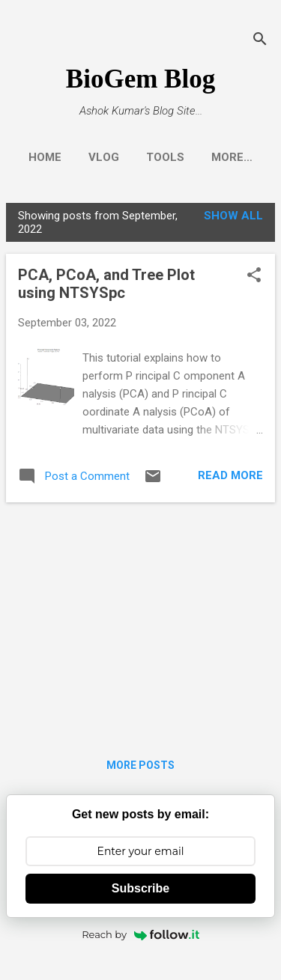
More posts (140, 765)
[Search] (260, 41)
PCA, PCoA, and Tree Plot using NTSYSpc (106, 284)
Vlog (104, 157)
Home (45, 157)
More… (232, 157)
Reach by (140, 934)
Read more (230, 475)
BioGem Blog (140, 79)
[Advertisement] (140, 619)
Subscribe (140, 888)
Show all (233, 216)
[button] (254, 276)
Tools (165, 157)
